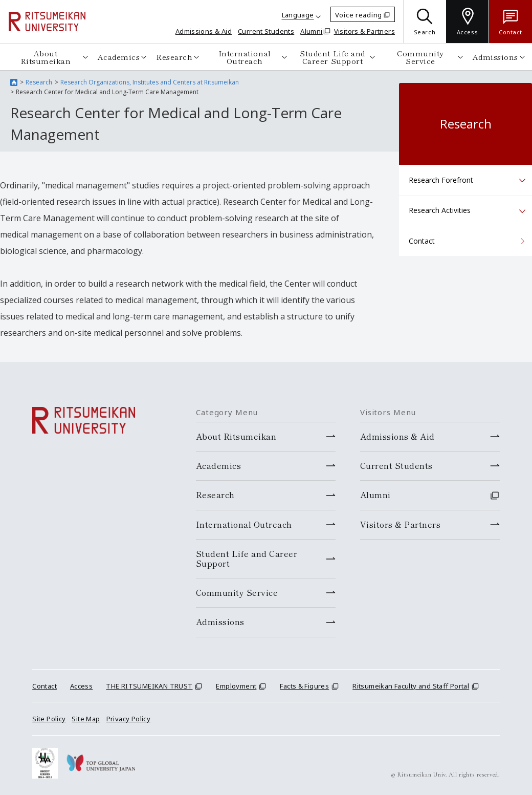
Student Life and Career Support (332, 57)
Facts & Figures (304, 686)
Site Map (86, 719)
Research (174, 57)
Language (298, 15)
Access (81, 686)
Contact (422, 241)
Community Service (421, 57)
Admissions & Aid (204, 31)
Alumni (311, 31)
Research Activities (440, 210)
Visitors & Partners (364, 31)
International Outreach (244, 57)
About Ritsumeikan (45, 57)
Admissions (496, 57)
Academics (118, 57)
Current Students (266, 31)
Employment (236, 686)
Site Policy (49, 719)
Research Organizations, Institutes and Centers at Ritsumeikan (150, 82)
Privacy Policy (128, 719)
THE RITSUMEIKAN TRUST (149, 686)
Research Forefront (441, 180)
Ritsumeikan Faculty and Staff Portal (411, 686)
